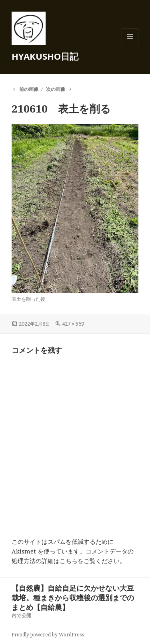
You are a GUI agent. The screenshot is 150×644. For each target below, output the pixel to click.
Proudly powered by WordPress (48, 635)
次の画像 (56, 89)
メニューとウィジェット (130, 45)
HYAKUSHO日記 (45, 56)
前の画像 (29, 89)
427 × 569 (73, 324)
